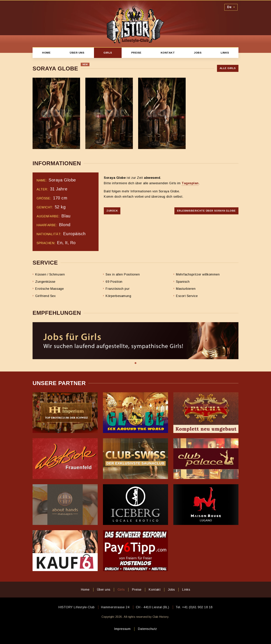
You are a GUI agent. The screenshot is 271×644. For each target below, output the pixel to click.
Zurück (112, 211)
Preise (136, 53)
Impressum (122, 629)
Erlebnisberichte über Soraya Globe (206, 211)
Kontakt (168, 53)
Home (46, 53)
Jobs (198, 53)
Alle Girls (228, 68)
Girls (108, 53)
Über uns (77, 53)
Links (225, 53)
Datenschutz (147, 629)
